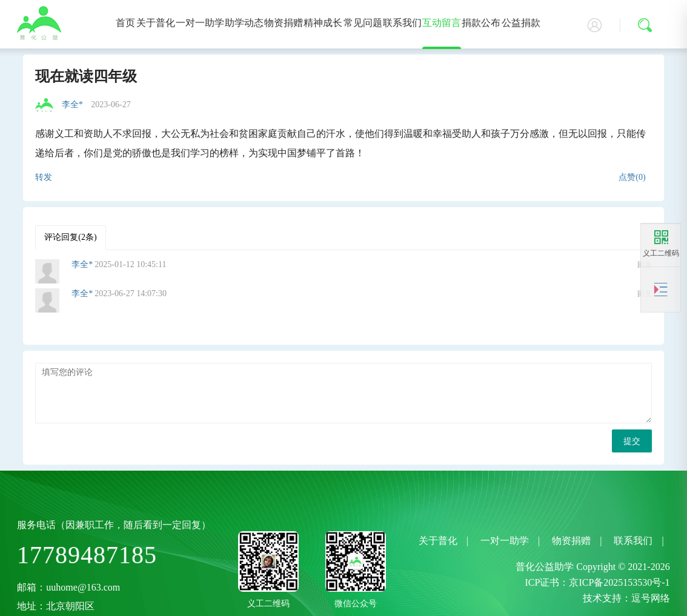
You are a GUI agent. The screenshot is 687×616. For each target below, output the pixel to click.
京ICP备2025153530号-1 (619, 582)
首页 (125, 23)
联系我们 (402, 23)
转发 (44, 177)
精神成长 (323, 23)
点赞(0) (632, 177)
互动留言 (442, 23)
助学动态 (244, 23)
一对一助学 (200, 23)
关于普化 (156, 23)
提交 (632, 441)
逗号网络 (651, 598)
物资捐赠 (284, 23)
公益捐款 (521, 23)
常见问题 (363, 23)
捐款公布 (481, 23)
